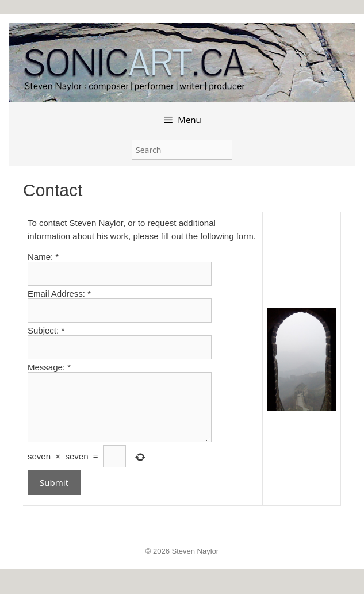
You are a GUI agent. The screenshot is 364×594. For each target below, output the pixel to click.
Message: (49, 367)
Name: (43, 257)
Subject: (46, 330)
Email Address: (59, 294)
